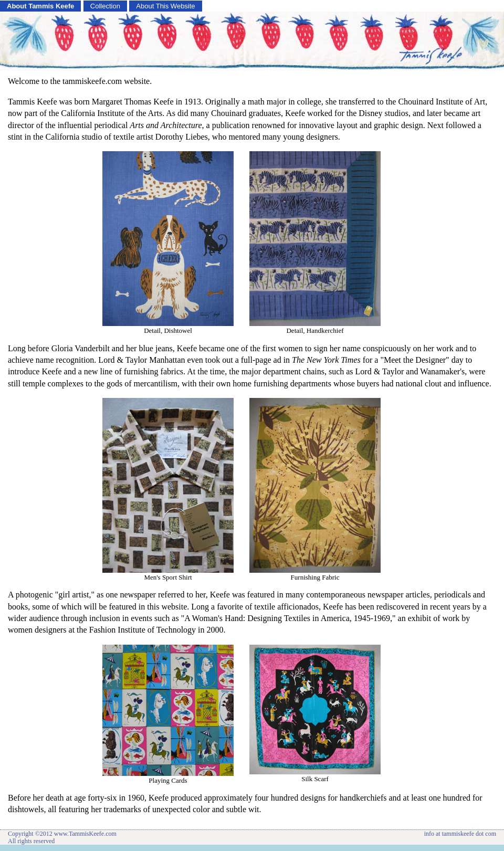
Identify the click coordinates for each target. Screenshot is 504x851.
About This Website (165, 6)
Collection (105, 6)
